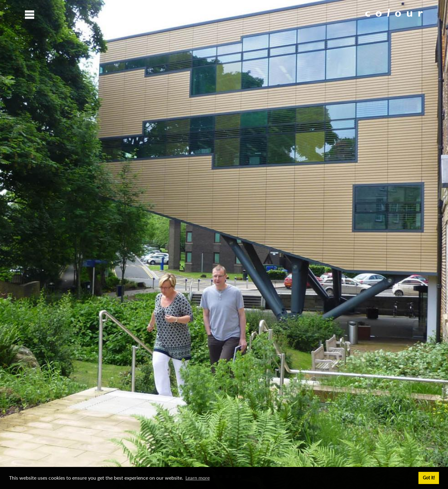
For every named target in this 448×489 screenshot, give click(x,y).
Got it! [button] (429, 478)
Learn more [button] (198, 478)
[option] (224, 244)
